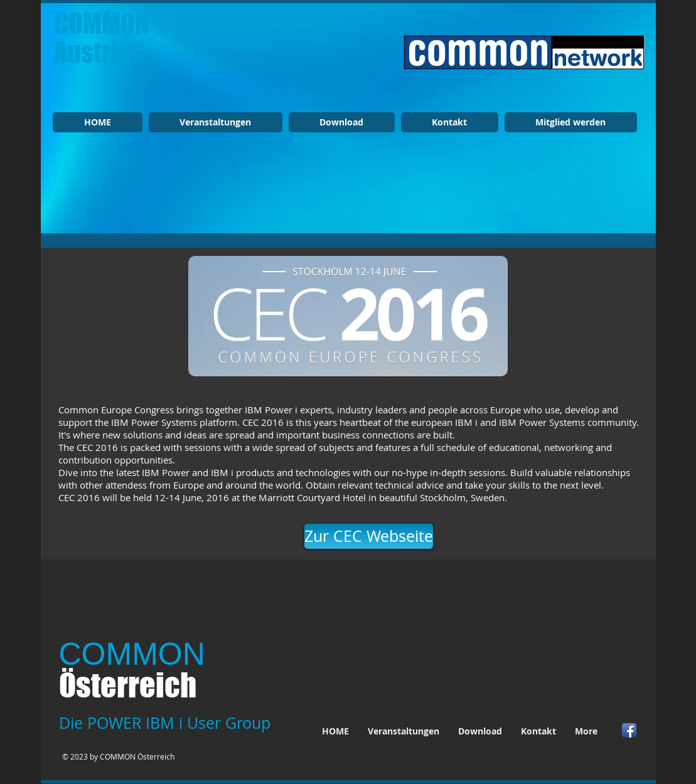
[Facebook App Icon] (629, 730)
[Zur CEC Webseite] (369, 536)
